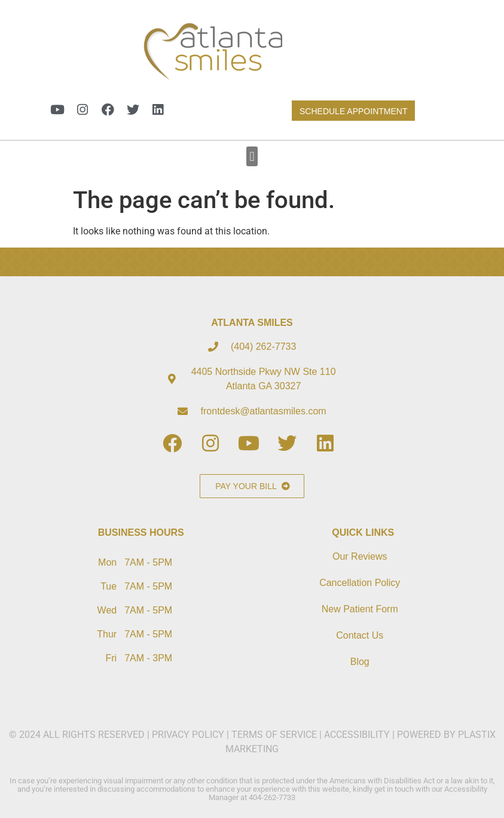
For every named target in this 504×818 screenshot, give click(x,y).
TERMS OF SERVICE (274, 735)
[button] (252, 156)
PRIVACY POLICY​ (189, 735)
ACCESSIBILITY (357, 735)
